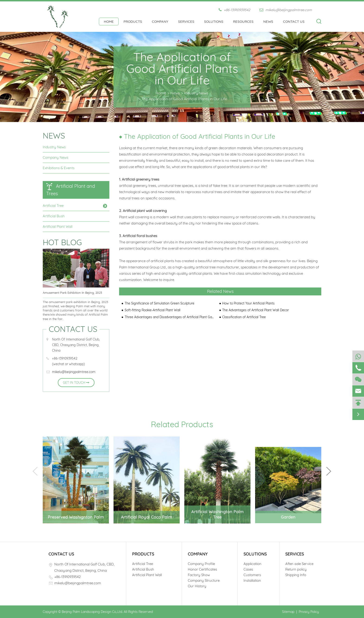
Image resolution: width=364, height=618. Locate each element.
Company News (55, 157)
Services (186, 21)
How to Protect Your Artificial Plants (248, 303)
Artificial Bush (54, 216)
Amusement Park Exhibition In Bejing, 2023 (72, 293)
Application (252, 564)
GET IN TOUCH (76, 383)
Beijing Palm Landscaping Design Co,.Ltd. (92, 612)
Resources (243, 21)
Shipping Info (296, 575)
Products (133, 21)
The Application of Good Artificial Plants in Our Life (184, 99)
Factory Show (199, 575)
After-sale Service (299, 564)
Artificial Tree (53, 206)
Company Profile (201, 564)
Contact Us (294, 21)
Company (160, 21)
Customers (252, 575)
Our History (197, 586)
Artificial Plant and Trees (71, 190)
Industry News (196, 93)
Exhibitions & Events (59, 168)
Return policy (296, 569)
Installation (252, 580)
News (268, 21)
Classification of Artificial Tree (244, 317)
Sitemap (288, 612)
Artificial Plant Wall (58, 226)
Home (109, 21)
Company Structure (204, 580)
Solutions (214, 21)
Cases (248, 569)
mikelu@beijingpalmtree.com (286, 10)
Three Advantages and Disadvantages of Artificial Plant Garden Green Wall (170, 317)
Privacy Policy (309, 612)
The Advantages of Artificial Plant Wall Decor (255, 310)
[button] (329, 471)
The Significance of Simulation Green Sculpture (159, 303)
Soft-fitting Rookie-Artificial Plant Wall (153, 310)
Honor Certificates (202, 569)
